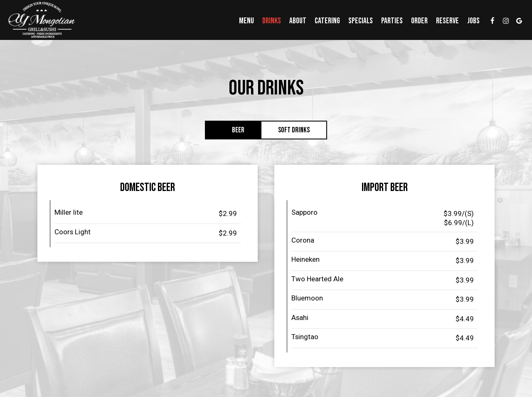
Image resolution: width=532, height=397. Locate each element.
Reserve (447, 21)
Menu (246, 21)
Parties (392, 21)
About (298, 21)
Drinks (272, 21)
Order (419, 21)
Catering (327, 21)
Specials (361, 21)
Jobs (473, 21)
